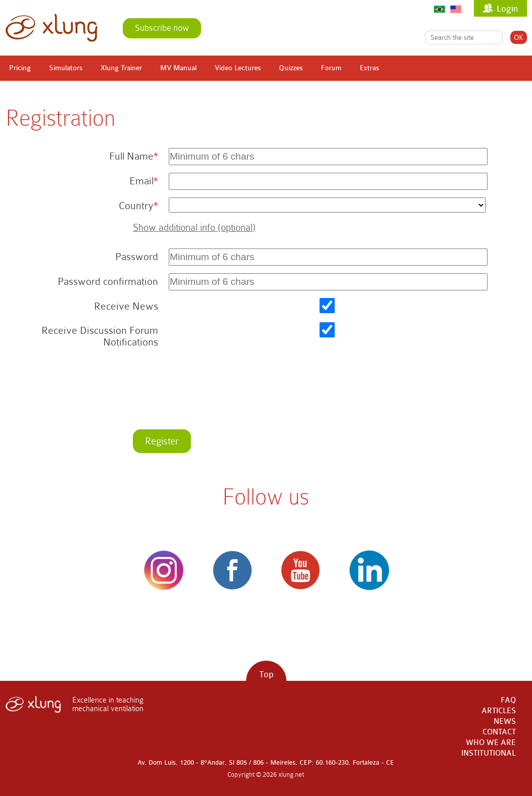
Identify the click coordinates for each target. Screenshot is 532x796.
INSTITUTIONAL (489, 753)
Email (141, 181)
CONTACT (499, 732)
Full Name (131, 156)
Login (507, 9)
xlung (52, 28)
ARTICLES (499, 711)
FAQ (508, 700)
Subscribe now (162, 28)
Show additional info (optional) (194, 228)
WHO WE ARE (491, 743)
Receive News (126, 306)
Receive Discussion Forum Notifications (100, 336)
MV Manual (178, 68)
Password (137, 257)
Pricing (20, 68)
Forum (331, 68)
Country (136, 206)
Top (266, 675)
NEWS (505, 722)
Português (440, 9)
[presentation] (240, 394)
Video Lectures (238, 68)
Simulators (66, 68)
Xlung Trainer (121, 68)
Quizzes (291, 68)
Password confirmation (108, 282)
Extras (369, 68)
